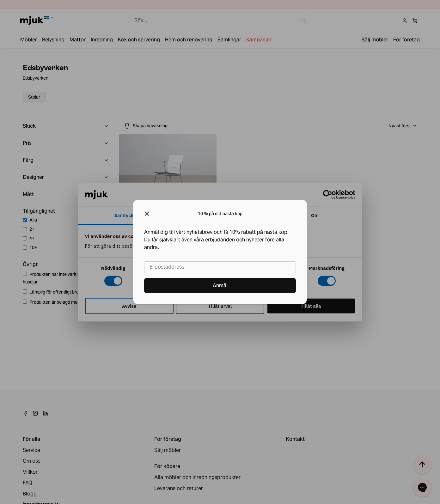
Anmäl (220, 285)
